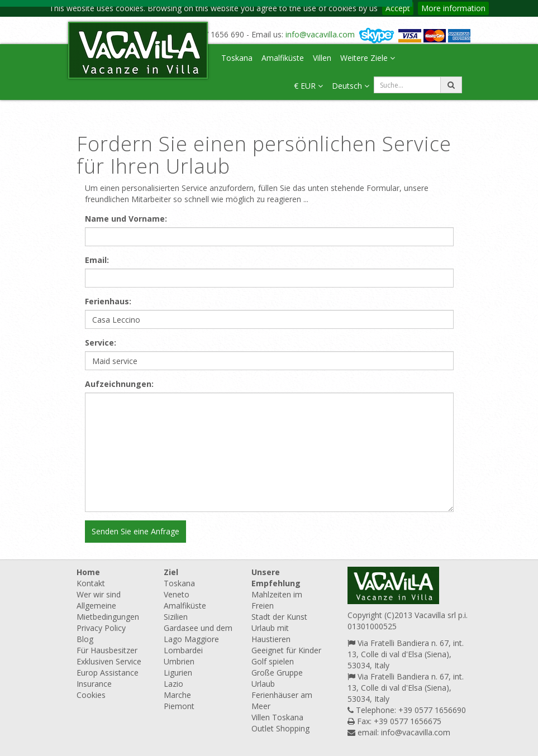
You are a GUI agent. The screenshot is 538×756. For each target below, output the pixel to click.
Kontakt (91, 583)
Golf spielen (273, 661)
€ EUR (308, 86)
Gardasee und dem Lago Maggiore (198, 633)
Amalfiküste (283, 58)
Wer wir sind (99, 594)
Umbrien (179, 661)
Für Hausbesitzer (107, 650)
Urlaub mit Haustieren (271, 633)
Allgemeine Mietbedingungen (108, 611)
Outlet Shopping (280, 728)
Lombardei (183, 650)
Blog (85, 639)
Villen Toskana (277, 717)
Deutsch (351, 86)
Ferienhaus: (108, 301)
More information (453, 8)
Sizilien (176, 617)
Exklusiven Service (109, 661)
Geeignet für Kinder (286, 650)
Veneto (177, 594)
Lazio (173, 684)
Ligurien (178, 673)
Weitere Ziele (368, 58)
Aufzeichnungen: (119, 384)
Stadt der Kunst (279, 617)
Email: (97, 260)
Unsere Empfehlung (276, 578)
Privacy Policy (101, 628)
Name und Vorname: (126, 219)
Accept (398, 8)
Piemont (179, 706)
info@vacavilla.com (320, 34)
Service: (101, 343)
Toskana (237, 58)
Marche (177, 695)
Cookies (91, 695)
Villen (322, 58)
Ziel (171, 572)
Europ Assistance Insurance (108, 678)
